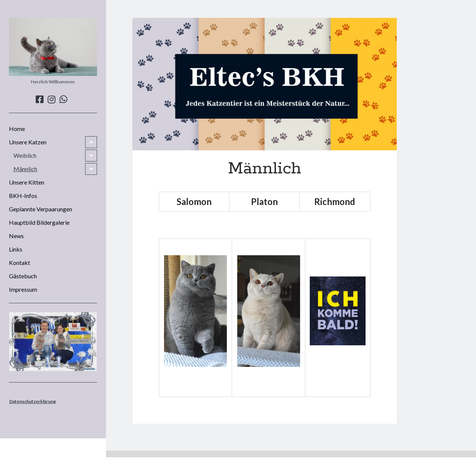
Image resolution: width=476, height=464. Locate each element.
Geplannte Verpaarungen (41, 209)
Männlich (25, 169)
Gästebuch (23, 276)
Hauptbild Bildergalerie (39, 222)
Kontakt (20, 263)
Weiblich (25, 155)
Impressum (23, 289)
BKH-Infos (23, 196)
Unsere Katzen (28, 142)
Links (16, 249)
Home (17, 129)
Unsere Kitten (27, 182)
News (16, 236)
